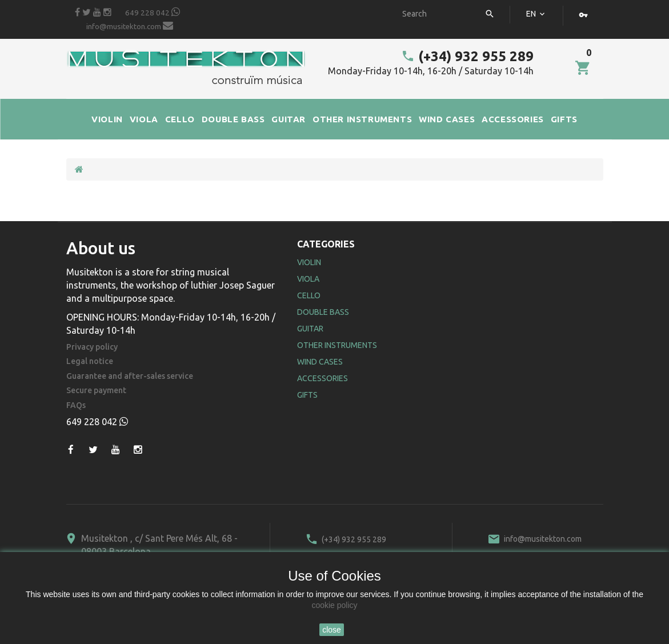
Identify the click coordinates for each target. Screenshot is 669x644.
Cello (309, 295)
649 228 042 (153, 12)
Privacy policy (92, 347)
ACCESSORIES (513, 119)
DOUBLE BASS (233, 119)
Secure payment (96, 391)
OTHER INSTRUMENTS (362, 119)
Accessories (323, 378)
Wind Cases (320, 362)
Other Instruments (337, 345)
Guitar (310, 329)
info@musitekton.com (130, 26)
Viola (308, 279)
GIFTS (564, 119)
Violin (309, 262)
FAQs (76, 405)
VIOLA (144, 119)
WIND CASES (447, 119)
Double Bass (323, 312)
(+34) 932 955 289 (467, 56)
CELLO (180, 119)
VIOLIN (107, 119)
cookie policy (334, 605)
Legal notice (90, 361)
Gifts (307, 395)
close (332, 630)
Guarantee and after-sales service (130, 376)
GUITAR (289, 119)
